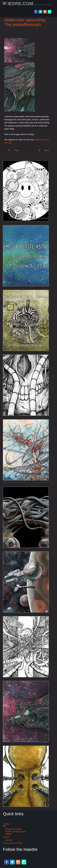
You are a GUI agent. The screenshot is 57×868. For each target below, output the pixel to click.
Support (6, 837)
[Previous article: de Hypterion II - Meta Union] (14, 150)
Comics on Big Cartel (15, 832)
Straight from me (13, 829)
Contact (6, 824)
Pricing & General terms (13, 843)
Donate (9, 840)
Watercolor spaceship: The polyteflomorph (25, 22)
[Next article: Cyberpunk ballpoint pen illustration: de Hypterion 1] (44, 150)
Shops (8, 834)
